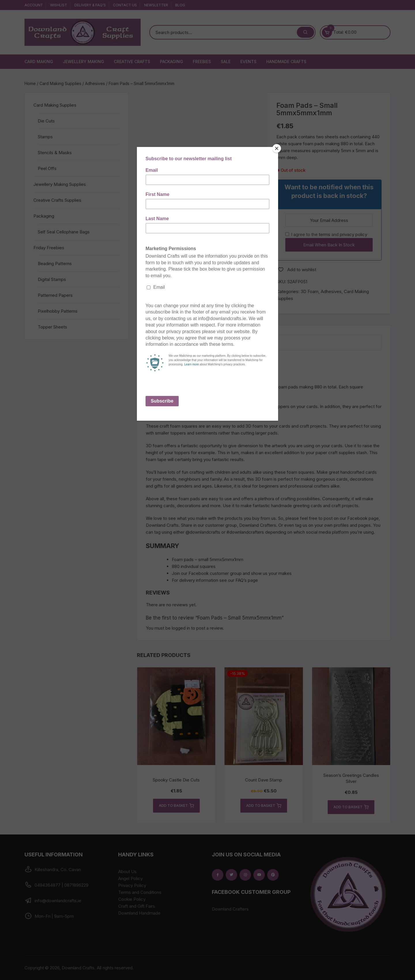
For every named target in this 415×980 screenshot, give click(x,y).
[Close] (277, 148)
